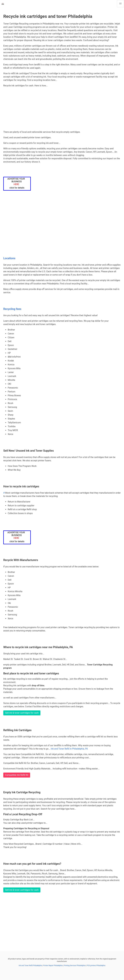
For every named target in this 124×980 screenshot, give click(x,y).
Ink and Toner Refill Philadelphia (30, 965)
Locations (9, 258)
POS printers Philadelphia (96, 965)
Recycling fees (12, 309)
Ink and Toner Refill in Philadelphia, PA (69, 749)
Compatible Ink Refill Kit (17, 775)
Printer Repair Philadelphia (53, 965)
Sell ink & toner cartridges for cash (22, 713)
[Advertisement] (62, 109)
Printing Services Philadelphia (75, 965)
